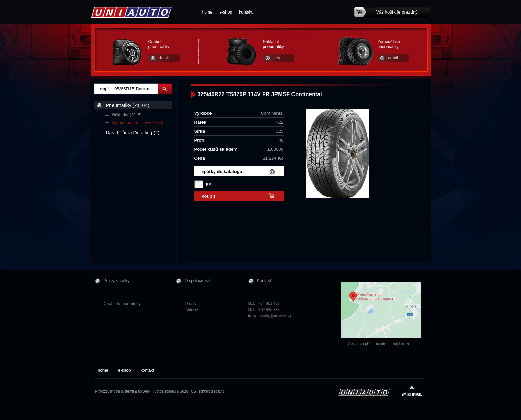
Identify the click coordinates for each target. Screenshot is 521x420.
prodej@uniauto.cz (275, 315)
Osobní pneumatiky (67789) (138, 123)
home (207, 12)
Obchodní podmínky (122, 304)
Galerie (192, 310)
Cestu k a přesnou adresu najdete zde (380, 344)
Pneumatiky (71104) (128, 105)
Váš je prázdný (397, 12)
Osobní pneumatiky (159, 44)
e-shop (226, 12)
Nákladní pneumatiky (274, 44)
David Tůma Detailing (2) (133, 133)
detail (164, 58)
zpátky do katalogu (222, 171)
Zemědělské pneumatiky (389, 44)
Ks (209, 184)
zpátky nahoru (412, 391)
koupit (209, 196)
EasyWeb (143, 391)
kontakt (246, 12)
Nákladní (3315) (127, 115)
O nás (190, 304)
